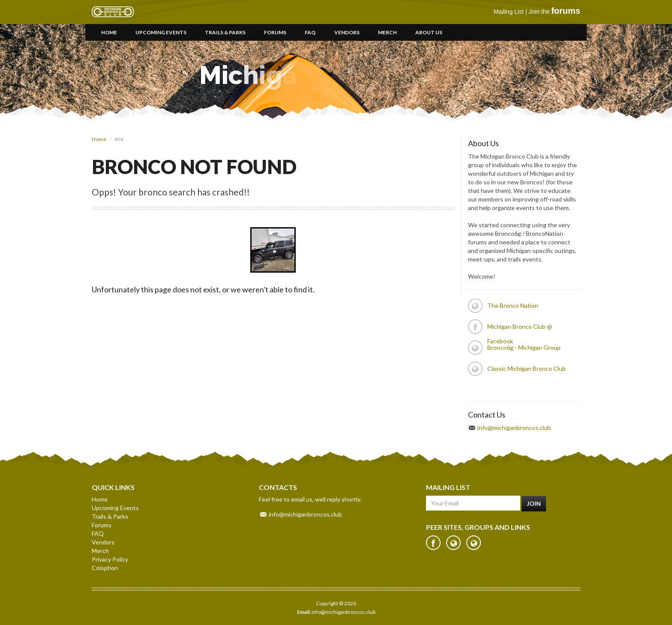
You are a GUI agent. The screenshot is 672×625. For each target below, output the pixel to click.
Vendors (347, 32)
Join (534, 503)
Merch (387, 32)
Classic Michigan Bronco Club (526, 368)
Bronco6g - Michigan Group (524, 347)
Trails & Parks (225, 32)
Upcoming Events (161, 32)
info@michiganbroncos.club (514, 428)
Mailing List (509, 12)
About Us (429, 32)
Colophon (105, 568)
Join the (554, 12)
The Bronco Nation (513, 305)
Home (109, 32)
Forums (275, 32)
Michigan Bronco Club (113, 12)
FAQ (310, 32)
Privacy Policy (110, 559)
